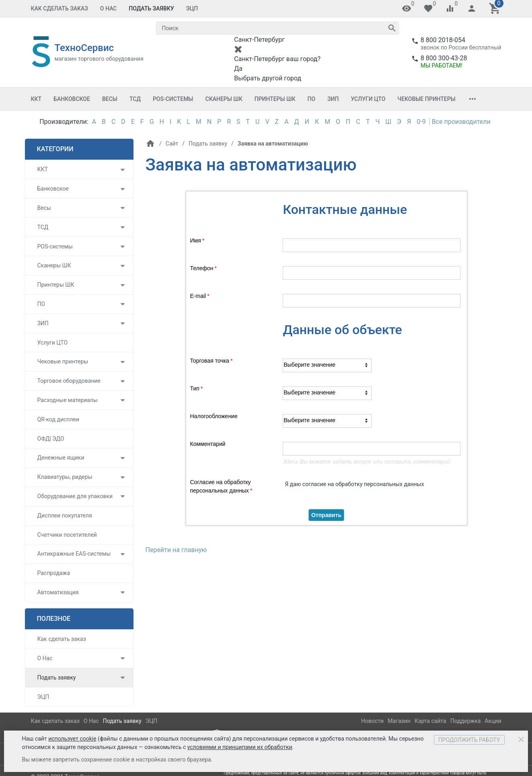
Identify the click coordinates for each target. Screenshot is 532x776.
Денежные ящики (61, 458)
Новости (372, 721)
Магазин (399, 721)
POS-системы (173, 99)
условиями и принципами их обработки (240, 747)
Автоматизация (58, 592)
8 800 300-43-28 (444, 58)
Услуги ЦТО (368, 99)
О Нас (109, 8)
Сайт (172, 144)
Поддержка (466, 721)
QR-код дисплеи (59, 419)
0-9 (421, 122)
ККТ (36, 99)
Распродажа (54, 573)
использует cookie (72, 739)
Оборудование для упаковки (75, 496)
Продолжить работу (469, 740)
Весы (110, 99)
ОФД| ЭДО (51, 439)
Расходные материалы (68, 400)
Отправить (326, 515)
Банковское (72, 99)
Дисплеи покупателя (65, 515)
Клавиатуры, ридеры (65, 477)
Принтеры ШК (275, 99)
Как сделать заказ (60, 8)
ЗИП (333, 99)
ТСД (135, 99)
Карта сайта (430, 721)
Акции (493, 721)
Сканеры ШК (224, 99)
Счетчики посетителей (67, 535)
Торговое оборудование (69, 381)
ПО (312, 99)
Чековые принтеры (426, 99)
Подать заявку (151, 8)
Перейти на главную (176, 550)
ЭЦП (192, 8)
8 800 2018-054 (443, 40)
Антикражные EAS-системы (74, 554)
